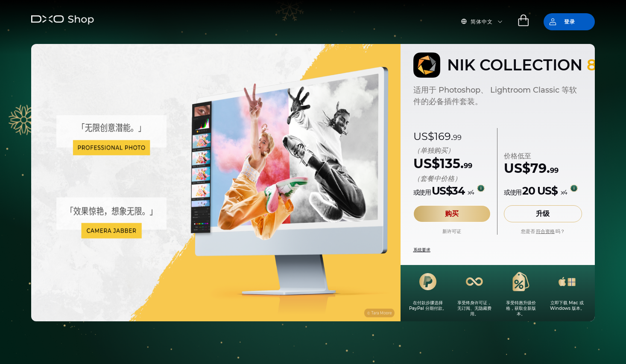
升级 (543, 214)
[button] (487, 22)
